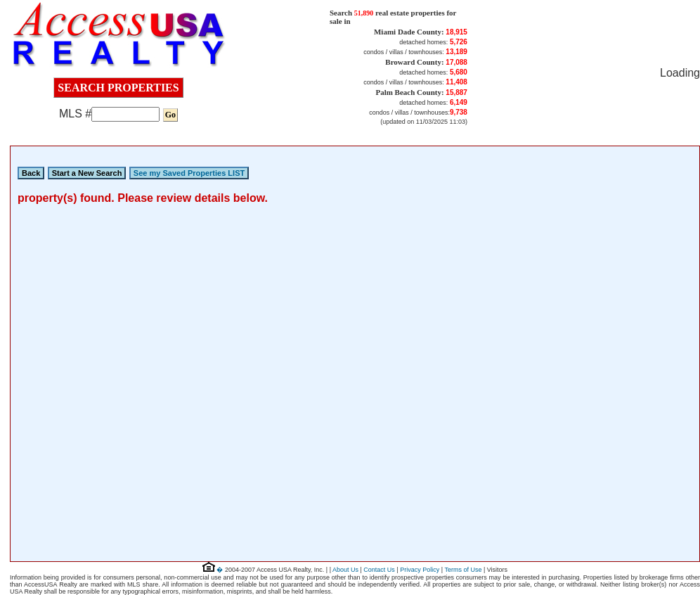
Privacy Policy (420, 570)
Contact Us (379, 570)
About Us (345, 570)
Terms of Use (463, 570)
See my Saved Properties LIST (189, 173)
